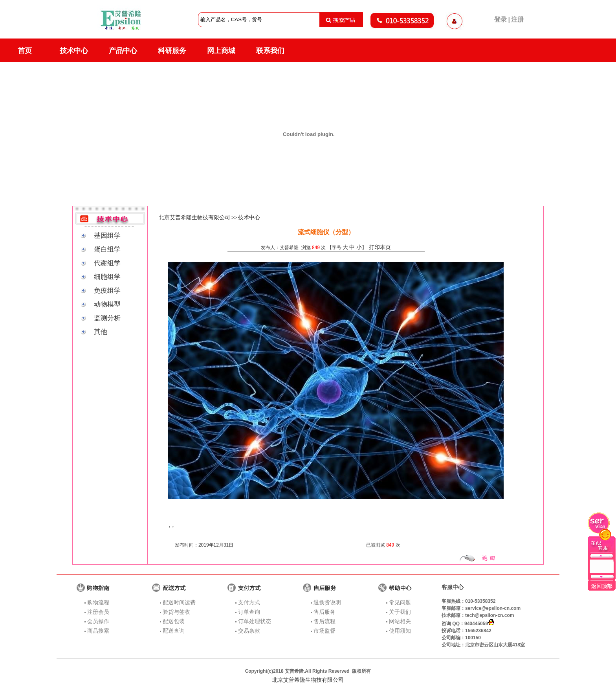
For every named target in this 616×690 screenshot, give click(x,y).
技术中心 (74, 51)
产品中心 (123, 51)
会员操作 (98, 621)
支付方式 (249, 602)
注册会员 (98, 612)
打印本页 (380, 247)
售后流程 (324, 621)
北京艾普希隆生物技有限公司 (194, 217)
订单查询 (249, 612)
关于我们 (400, 612)
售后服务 (324, 612)
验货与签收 (176, 612)
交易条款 (249, 631)
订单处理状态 (255, 621)
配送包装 (174, 621)
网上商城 (221, 51)
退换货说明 (327, 602)
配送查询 (174, 631)
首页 (25, 51)
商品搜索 (98, 631)
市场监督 (324, 631)
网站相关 (400, 621)
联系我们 (270, 51)
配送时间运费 (179, 602)
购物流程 (98, 602)
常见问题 (400, 602)
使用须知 (400, 631)
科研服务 (172, 51)
